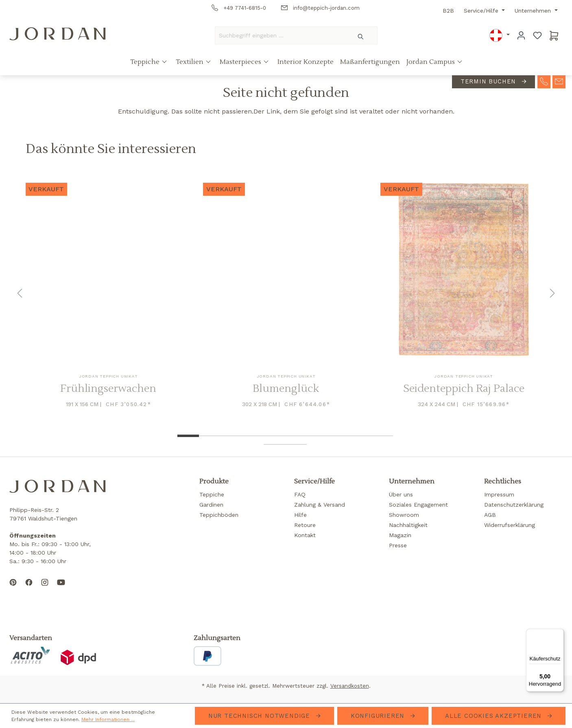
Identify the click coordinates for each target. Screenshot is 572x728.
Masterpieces (241, 62)
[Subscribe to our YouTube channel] (61, 589)
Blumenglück (286, 389)
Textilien (190, 62)
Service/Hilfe (482, 11)
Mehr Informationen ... (108, 719)
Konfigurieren (379, 716)
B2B (448, 11)
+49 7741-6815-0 (239, 8)
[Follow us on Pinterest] (13, 589)
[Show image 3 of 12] (231, 436)
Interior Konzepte (306, 62)
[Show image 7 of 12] (318, 436)
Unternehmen (534, 11)
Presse (398, 545)
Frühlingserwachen (108, 389)
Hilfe (300, 515)
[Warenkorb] (554, 35)
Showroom (404, 515)
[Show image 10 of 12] (382, 436)
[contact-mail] (559, 81)
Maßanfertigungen (370, 62)
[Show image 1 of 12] (188, 436)
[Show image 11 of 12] (274, 444)
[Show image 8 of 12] (339, 436)
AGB (490, 515)
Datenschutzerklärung (514, 505)
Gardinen (211, 505)
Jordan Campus (431, 62)
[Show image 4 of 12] (253, 436)
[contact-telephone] (544, 81)
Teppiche (146, 62)
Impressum (499, 494)
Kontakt (305, 535)
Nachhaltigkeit (408, 525)
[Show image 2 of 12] (210, 436)
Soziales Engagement (418, 505)
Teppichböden (219, 515)
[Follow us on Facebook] (29, 589)
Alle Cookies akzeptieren (494, 716)
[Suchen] (361, 35)
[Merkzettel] (537, 35)
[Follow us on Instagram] (45, 589)
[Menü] (559, 634)
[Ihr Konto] (521, 35)
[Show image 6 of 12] (296, 436)
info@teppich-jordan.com (320, 8)
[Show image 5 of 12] (274, 436)
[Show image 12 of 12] (296, 444)
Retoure (305, 525)
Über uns (401, 494)
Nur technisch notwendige (260, 716)
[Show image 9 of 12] (361, 436)
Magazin (400, 535)
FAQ (300, 494)
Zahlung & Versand (320, 505)
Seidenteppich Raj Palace (464, 389)
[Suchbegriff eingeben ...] (280, 35)
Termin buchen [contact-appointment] (489, 82)
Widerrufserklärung (510, 525)
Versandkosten (350, 686)
